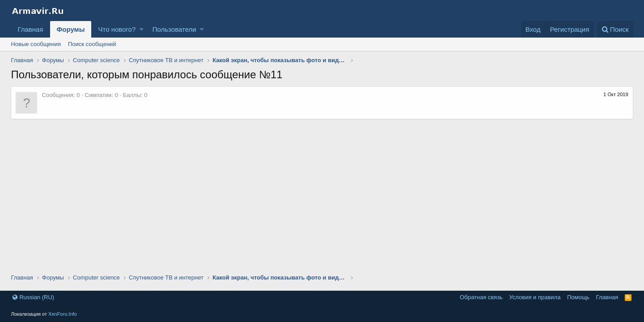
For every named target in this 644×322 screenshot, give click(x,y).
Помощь (578, 297)
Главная (30, 29)
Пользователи (174, 29)
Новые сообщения (36, 44)
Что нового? (117, 29)
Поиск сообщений (92, 44)
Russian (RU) (33, 297)
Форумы (71, 29)
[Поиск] (615, 29)
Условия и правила (535, 297)
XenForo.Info (63, 314)
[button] (142, 29)
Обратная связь (481, 297)
